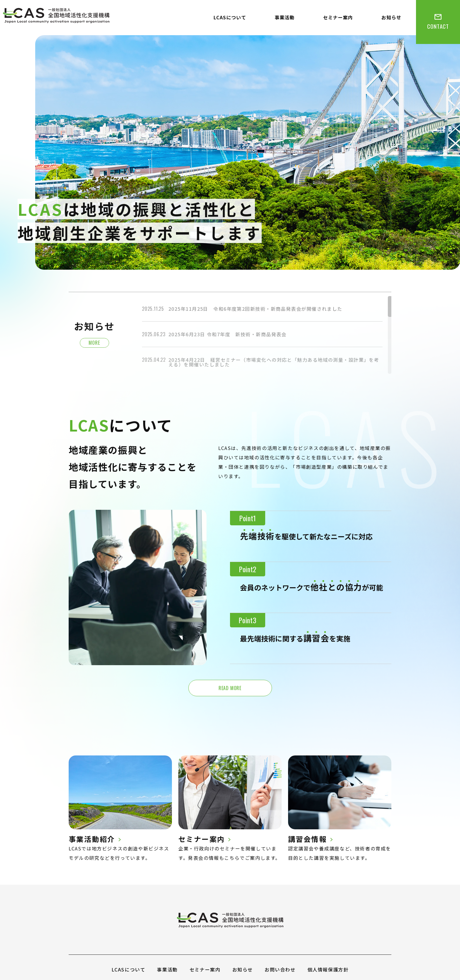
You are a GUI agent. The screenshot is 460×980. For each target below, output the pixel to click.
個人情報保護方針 (328, 969)
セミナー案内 (338, 17)
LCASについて (230, 17)
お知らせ (391, 17)
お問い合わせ (280, 969)
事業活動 (285, 17)
